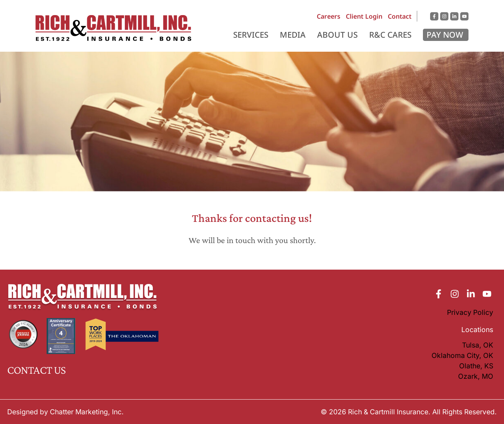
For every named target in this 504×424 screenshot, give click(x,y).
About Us (337, 35)
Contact (400, 16)
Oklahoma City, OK (462, 355)
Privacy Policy (470, 312)
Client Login (364, 16)
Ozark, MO (476, 376)
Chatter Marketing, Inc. (87, 412)
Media (293, 35)
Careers (329, 16)
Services (251, 35)
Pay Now (445, 35)
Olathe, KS (476, 366)
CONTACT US (36, 370)
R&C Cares (390, 35)
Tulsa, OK (478, 345)
